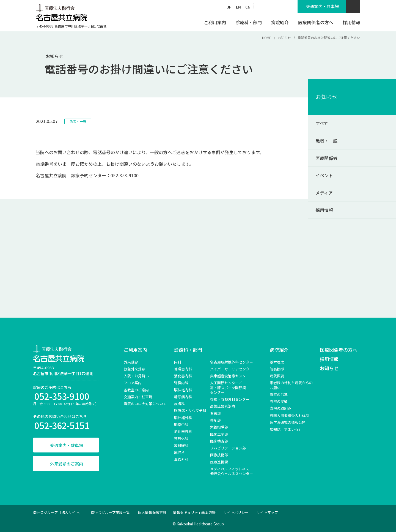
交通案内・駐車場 (67, 445)
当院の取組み (280, 408)
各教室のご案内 (136, 390)
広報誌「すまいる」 (286, 429)
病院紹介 (279, 350)
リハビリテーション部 (228, 448)
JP (229, 7)
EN (238, 7)
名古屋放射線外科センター (232, 362)
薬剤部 (215, 420)
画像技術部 (219, 455)
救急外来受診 (134, 369)
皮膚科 (179, 404)
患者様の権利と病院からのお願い (291, 385)
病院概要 (277, 376)
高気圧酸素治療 (223, 406)
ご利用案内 (135, 350)
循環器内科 (183, 369)
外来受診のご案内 (67, 464)
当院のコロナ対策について (145, 404)
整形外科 (181, 439)
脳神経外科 (183, 418)
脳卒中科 (181, 425)
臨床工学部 (219, 434)
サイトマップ (267, 512)
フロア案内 (133, 383)
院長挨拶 (277, 369)
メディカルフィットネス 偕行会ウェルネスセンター (232, 471)
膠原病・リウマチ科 (190, 410)
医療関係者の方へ (339, 350)
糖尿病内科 (183, 397)
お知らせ (284, 38)
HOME (267, 38)
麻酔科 (179, 452)
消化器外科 (183, 431)
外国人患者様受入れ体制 (289, 415)
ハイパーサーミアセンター (232, 369)
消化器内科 (183, 376)
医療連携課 (219, 462)
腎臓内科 (181, 383)
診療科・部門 (188, 350)
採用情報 (329, 359)
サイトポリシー (236, 512)
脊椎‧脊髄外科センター (230, 399)
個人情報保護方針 (152, 512)
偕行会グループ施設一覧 (110, 512)
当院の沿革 (279, 395)
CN (248, 7)
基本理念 (277, 362)
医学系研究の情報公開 (288, 422)
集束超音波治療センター (230, 376)
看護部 (215, 413)
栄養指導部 (219, 427)
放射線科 (181, 445)
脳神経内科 (183, 390)
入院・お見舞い (136, 376)
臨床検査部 (219, 441)
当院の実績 (279, 401)
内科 (178, 362)
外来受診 (131, 362)
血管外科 (181, 459)
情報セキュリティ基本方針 (194, 512)
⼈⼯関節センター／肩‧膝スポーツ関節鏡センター (228, 388)
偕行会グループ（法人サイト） (58, 512)
